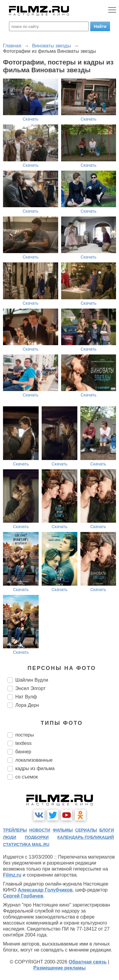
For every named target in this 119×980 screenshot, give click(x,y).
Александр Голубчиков (45, 890)
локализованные (34, 760)
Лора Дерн (27, 705)
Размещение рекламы (59, 968)
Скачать (31, 119)
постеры (25, 735)
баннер (23, 752)
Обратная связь (88, 962)
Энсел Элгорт (30, 688)
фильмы (63, 830)
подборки (37, 837)
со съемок (27, 777)
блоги (107, 830)
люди (10, 837)
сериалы (86, 830)
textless (23, 743)
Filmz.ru (12, 875)
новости (40, 830)
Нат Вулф (26, 697)
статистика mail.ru (26, 844)
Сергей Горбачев (23, 896)
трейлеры (15, 830)
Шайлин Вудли (32, 680)
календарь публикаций (86, 837)
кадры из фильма (35, 768)
